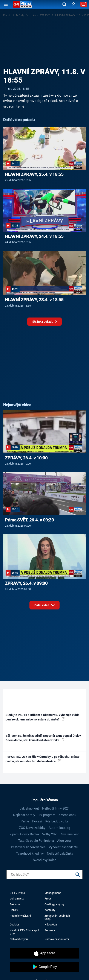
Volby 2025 (50, 834)
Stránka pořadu (44, 323)
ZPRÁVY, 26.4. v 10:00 (26, 458)
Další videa (45, 604)
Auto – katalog (59, 828)
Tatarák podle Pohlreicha (36, 841)
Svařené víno (70, 834)
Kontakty (50, 910)
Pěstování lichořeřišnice (28, 847)
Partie (25, 821)
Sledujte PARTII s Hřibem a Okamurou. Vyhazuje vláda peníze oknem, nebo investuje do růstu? (43, 717)
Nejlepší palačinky (60, 854)
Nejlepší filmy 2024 (56, 808)
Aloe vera (64, 841)
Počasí (37, 821)
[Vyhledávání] (64, 4)
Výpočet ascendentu (63, 847)
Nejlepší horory (24, 815)
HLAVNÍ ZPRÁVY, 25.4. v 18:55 (34, 174)
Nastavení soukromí (57, 939)
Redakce (50, 930)
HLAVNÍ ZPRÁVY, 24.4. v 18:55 (34, 236)
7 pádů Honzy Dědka (24, 834)
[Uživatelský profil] (74, 4)
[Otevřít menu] (6, 4)
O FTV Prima (17, 893)
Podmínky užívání (20, 916)
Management (53, 893)
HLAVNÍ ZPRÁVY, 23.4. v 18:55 (34, 300)
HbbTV (14, 910)
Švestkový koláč (45, 860)
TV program (47, 815)
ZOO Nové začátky (32, 828)
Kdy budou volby (57, 821)
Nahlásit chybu (19, 939)
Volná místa (17, 899)
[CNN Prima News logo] (23, 4)
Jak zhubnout (29, 808)
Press (48, 899)
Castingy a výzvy (54, 904)
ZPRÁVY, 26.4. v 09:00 (26, 583)
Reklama (15, 904)
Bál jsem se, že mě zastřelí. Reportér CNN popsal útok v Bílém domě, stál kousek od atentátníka (43, 738)
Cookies (15, 925)
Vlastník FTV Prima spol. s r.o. (25, 932)
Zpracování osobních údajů (57, 917)
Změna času (67, 815)
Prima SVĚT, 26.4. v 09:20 (29, 520)
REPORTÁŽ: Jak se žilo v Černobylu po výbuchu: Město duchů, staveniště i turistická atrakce (43, 759)
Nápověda (51, 925)
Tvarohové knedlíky (30, 854)
